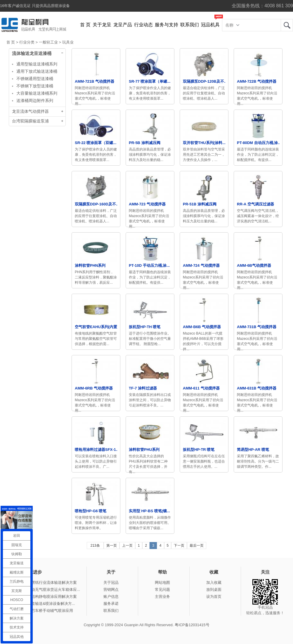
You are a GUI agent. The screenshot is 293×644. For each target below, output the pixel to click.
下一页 (179, 546)
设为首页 (214, 597)
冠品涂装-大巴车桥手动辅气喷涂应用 (42, 611)
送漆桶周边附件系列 (35, 101)
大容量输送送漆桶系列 (37, 93)
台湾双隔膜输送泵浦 (30, 121)
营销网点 (111, 590)
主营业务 (162, 597)
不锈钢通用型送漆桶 (35, 79)
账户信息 (111, 597)
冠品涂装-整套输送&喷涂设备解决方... (43, 604)
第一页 (112, 546)
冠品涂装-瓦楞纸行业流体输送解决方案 (44, 582)
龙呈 (287, 25)
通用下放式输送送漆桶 (37, 71)
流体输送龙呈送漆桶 (32, 53)
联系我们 (190, 25)
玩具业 (68, 42)
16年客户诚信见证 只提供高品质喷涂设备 (35, 6)
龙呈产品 (123, 25)
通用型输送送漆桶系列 (37, 64)
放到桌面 (214, 590)
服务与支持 (167, 25)
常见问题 (162, 590)
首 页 (85, 25)
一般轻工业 (48, 42)
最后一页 (197, 546)
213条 (95, 546)
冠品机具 (210, 25)
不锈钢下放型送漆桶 (35, 86)
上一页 (127, 546)
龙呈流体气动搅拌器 (30, 111)
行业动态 (143, 25)
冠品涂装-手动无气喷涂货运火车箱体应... (46, 590)
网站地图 (162, 582)
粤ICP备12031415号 (192, 625)
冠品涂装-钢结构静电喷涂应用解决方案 (44, 597)
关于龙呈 (102, 25)
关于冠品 (111, 582)
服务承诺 (111, 604)
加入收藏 (214, 582)
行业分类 (27, 42)
